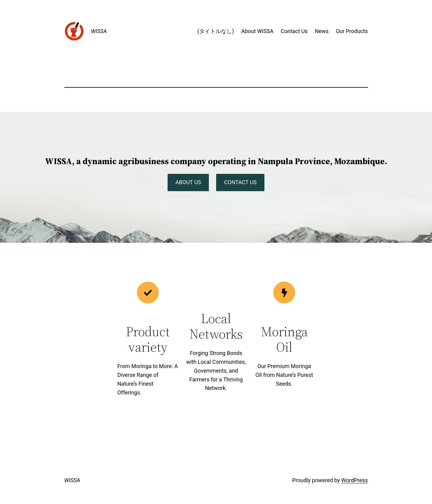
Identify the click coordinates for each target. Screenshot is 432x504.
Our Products (352, 31)
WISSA (99, 31)
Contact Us (294, 31)
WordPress (354, 480)
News (322, 31)
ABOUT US (188, 182)
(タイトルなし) (216, 31)
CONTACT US (240, 182)
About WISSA (257, 31)
